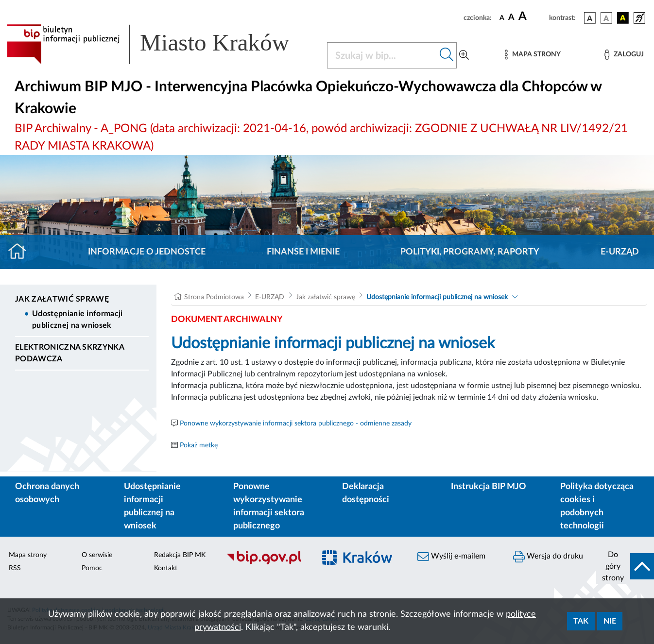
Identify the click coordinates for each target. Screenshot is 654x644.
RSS (15, 568)
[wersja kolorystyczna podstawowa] (590, 18)
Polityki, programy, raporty (470, 252)
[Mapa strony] (533, 55)
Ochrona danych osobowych (47, 493)
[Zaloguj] (624, 55)
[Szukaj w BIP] (382, 55)
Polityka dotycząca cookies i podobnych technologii (597, 506)
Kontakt (166, 568)
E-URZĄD (620, 252)
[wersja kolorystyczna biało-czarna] (606, 18)
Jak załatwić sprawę (62, 299)
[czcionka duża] (532, 17)
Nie (610, 621)
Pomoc (92, 568)
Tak (581, 621)
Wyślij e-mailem (451, 557)
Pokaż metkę (199, 445)
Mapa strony (28, 555)
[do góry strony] (625, 566)
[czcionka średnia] (511, 18)
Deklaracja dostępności (366, 493)
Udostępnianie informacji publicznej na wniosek (77, 320)
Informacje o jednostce (147, 252)
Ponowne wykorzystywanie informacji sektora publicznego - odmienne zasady (296, 424)
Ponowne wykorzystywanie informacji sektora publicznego (269, 506)
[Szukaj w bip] (447, 55)
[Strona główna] (21, 252)
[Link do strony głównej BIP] (161, 44)
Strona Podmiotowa (214, 297)
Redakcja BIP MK (180, 555)
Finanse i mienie (303, 252)
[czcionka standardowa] (502, 17)
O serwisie (97, 555)
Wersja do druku (548, 557)
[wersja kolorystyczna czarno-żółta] (623, 18)
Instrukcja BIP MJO (489, 487)
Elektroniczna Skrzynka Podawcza (69, 353)
